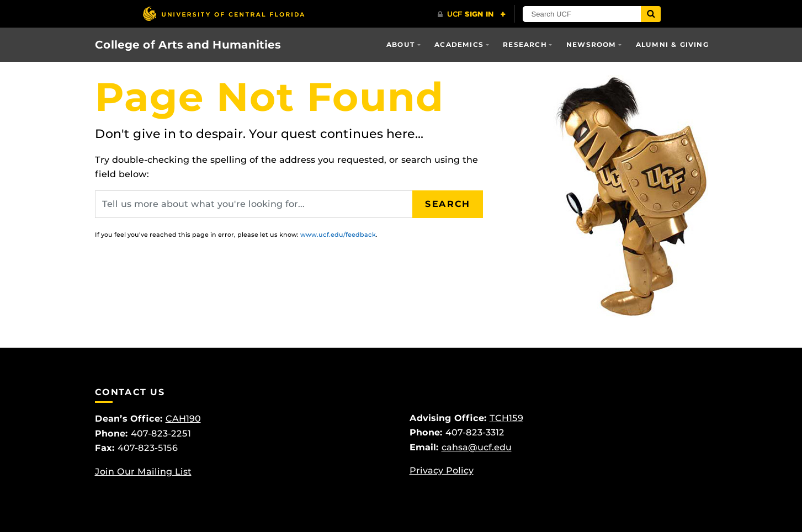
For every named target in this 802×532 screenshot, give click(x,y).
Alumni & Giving (672, 44)
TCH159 (506, 418)
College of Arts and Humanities (188, 45)
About (401, 44)
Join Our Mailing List (143, 472)
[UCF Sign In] (472, 14)
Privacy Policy (442, 470)
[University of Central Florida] (224, 14)
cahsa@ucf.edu (477, 447)
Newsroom (591, 44)
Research (525, 44)
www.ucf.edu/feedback (338, 235)
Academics (459, 44)
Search (448, 204)
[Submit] (651, 14)
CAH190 (183, 419)
